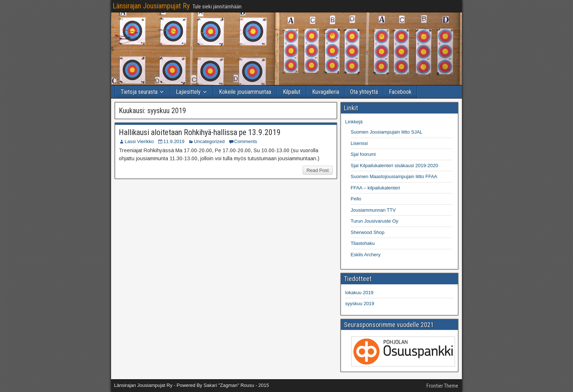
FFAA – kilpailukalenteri (375, 188)
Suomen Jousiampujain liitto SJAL (387, 132)
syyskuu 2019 (360, 303)
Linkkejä (354, 122)
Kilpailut (292, 92)
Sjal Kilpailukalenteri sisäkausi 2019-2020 (394, 166)
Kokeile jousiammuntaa (245, 92)
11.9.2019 (174, 141)
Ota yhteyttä (364, 92)
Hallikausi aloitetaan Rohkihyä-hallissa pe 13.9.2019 (200, 132)
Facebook (400, 92)
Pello (356, 199)
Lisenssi (359, 143)
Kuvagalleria (326, 92)
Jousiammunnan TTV (373, 210)
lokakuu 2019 (359, 293)
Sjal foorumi (363, 154)
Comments (246, 141)
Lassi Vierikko (139, 141)
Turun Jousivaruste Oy (375, 221)
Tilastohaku (363, 243)
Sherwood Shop (368, 232)
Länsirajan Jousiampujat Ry (151, 6)
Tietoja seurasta (139, 92)
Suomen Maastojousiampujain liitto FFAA (394, 176)
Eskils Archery (366, 255)
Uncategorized (209, 141)
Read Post (318, 170)
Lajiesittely (188, 92)
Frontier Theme (442, 386)
